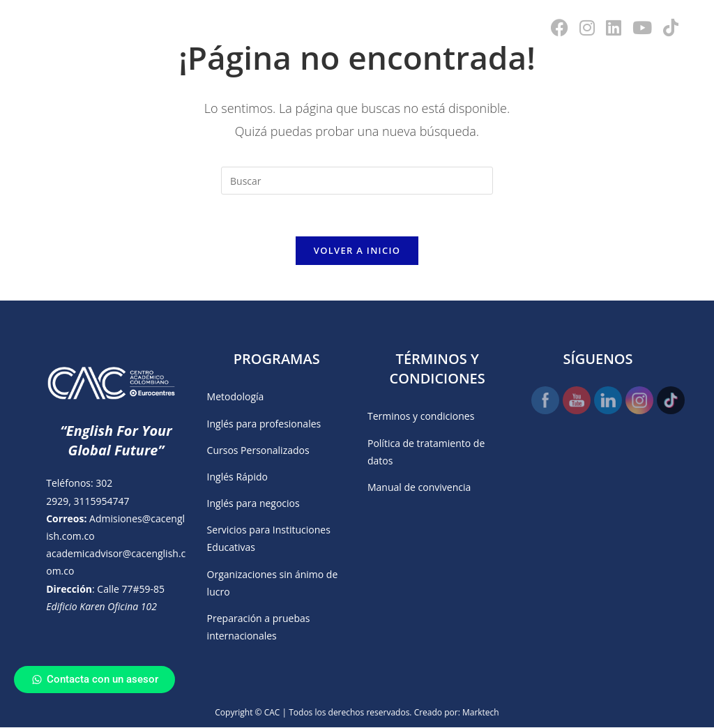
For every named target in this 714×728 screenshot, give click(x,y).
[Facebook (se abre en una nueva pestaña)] (560, 28)
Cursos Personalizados (258, 451)
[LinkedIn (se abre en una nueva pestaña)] (614, 28)
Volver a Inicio (357, 251)
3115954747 (101, 501)
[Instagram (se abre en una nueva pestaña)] (587, 28)
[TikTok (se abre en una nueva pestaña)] (671, 28)
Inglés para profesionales (264, 424)
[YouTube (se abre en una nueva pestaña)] (642, 28)
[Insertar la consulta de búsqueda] (357, 181)
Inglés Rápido (237, 477)
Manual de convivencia (419, 488)
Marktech (481, 713)
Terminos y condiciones (421, 417)
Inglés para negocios (253, 504)
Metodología (236, 397)
